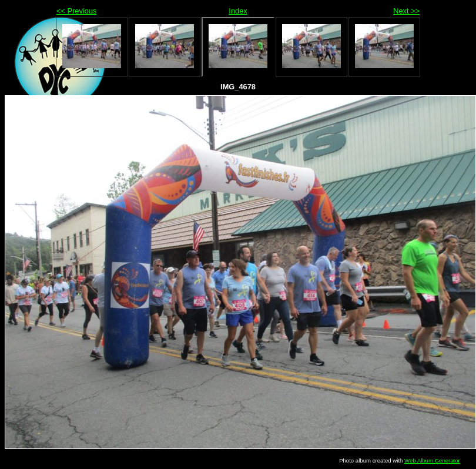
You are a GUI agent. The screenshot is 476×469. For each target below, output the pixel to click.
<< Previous (76, 11)
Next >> (406, 11)
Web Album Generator (432, 460)
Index (238, 11)
